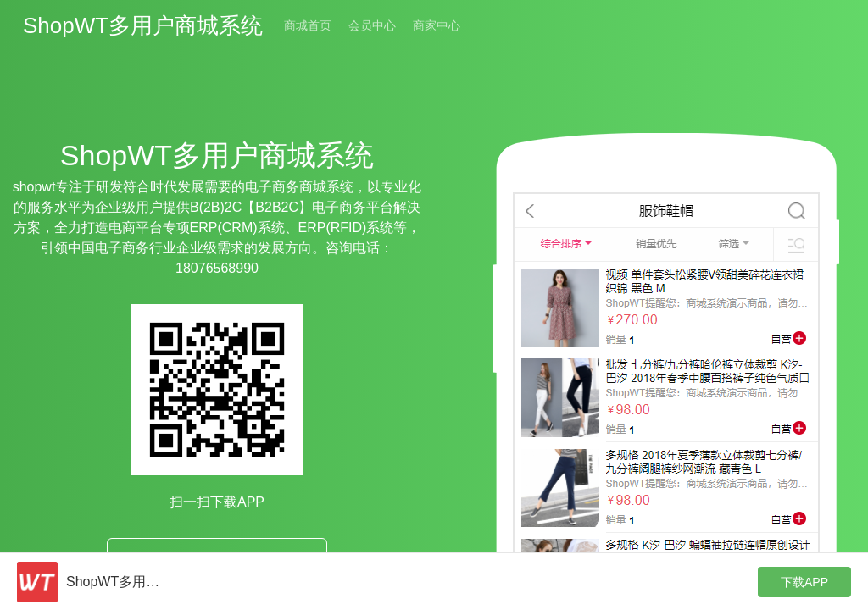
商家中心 (437, 25)
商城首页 (308, 25)
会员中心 (372, 25)
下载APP (804, 582)
